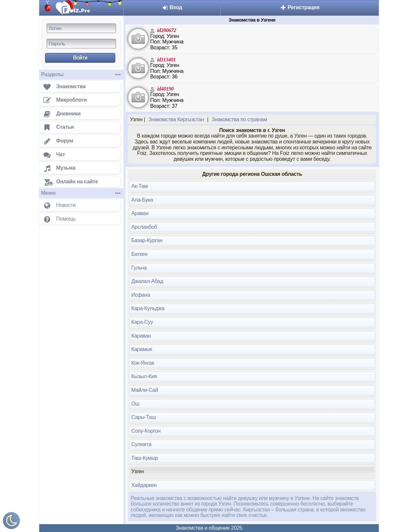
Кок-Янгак (143, 363)
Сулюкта (141, 444)
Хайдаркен (144, 485)
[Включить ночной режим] (11, 522)
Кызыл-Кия (144, 376)
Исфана (141, 295)
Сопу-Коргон (146, 431)
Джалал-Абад (147, 281)
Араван (140, 213)
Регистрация (300, 7)
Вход (172, 7)
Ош (135, 404)
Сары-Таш (144, 417)
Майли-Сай (145, 390)
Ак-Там (139, 186)
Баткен (139, 254)
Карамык (142, 349)
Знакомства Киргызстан (176, 119)
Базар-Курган (147, 240)
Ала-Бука (142, 200)
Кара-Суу (142, 322)
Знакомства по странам (239, 119)
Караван (141, 336)
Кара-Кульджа (148, 308)
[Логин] (81, 28)
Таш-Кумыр (145, 458)
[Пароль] (81, 44)
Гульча (139, 268)
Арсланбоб (144, 227)
